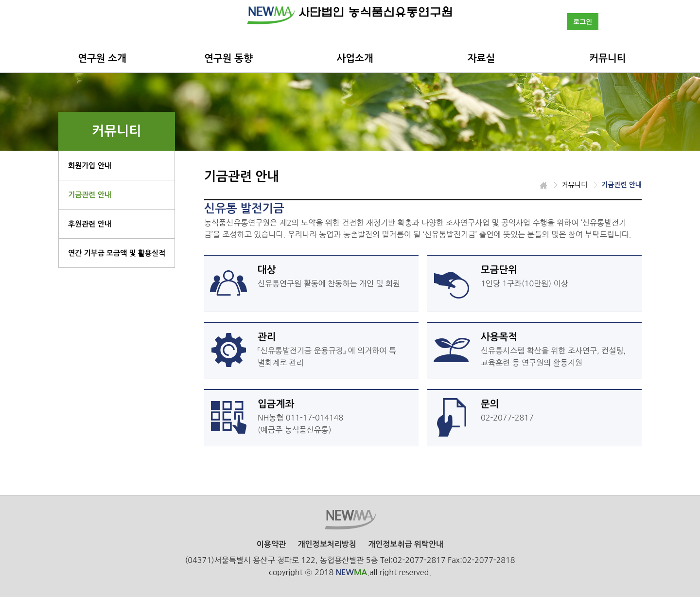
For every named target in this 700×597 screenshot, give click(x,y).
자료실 (481, 58)
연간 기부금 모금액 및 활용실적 (117, 253)
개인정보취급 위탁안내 (406, 544)
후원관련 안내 (90, 224)
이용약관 (271, 544)
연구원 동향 (228, 58)
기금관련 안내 (90, 195)
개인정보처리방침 (327, 544)
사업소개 (355, 58)
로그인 (583, 22)
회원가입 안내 (90, 166)
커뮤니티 (607, 58)
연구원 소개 (102, 58)
